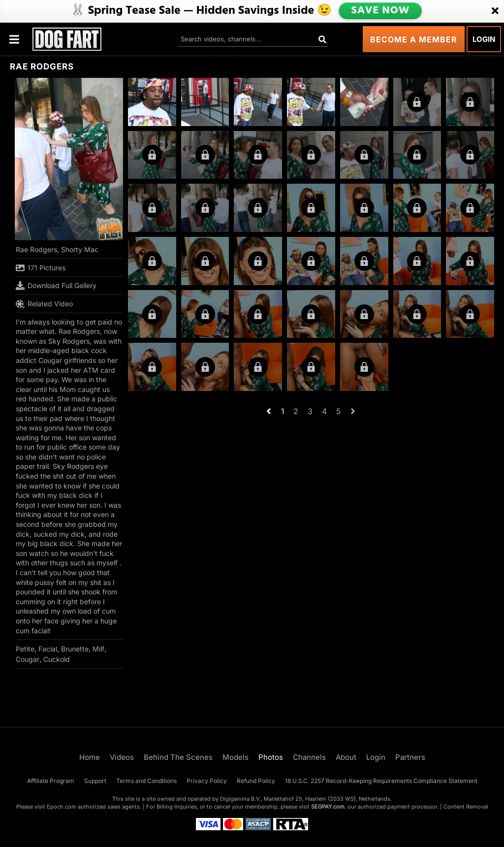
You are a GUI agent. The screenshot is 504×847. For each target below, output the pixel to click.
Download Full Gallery (56, 286)
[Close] (495, 11)
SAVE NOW (380, 11)
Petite (25, 649)
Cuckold (57, 659)
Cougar (28, 659)
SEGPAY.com (328, 807)
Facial (48, 649)
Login (484, 39)
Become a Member (414, 39)
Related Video (44, 304)
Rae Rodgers (36, 249)
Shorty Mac (80, 249)
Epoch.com (62, 807)
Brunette (75, 649)
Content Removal (466, 807)
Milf (98, 649)
